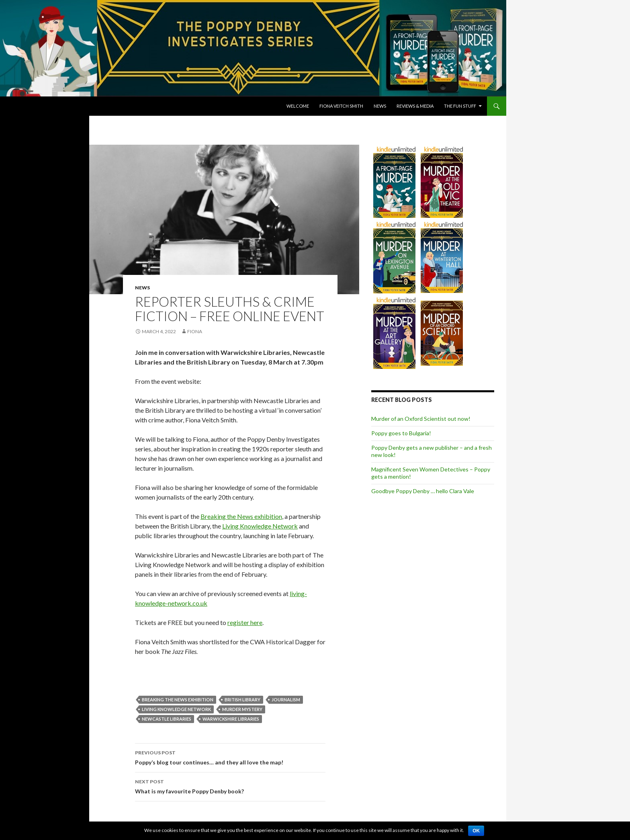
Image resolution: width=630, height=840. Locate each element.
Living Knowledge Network (260, 526)
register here (245, 622)
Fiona (195, 331)
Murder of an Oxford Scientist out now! (421, 419)
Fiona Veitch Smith (341, 106)
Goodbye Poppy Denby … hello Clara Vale (423, 491)
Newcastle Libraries (167, 719)
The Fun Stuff (460, 106)
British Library (242, 700)
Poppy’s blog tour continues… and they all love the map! (230, 757)
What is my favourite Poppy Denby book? (230, 786)
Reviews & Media (415, 106)
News (380, 106)
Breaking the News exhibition (241, 516)
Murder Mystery (242, 709)
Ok (476, 831)
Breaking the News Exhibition (178, 700)
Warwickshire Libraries (231, 719)
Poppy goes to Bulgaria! (401, 433)
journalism (286, 700)
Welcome (298, 106)
